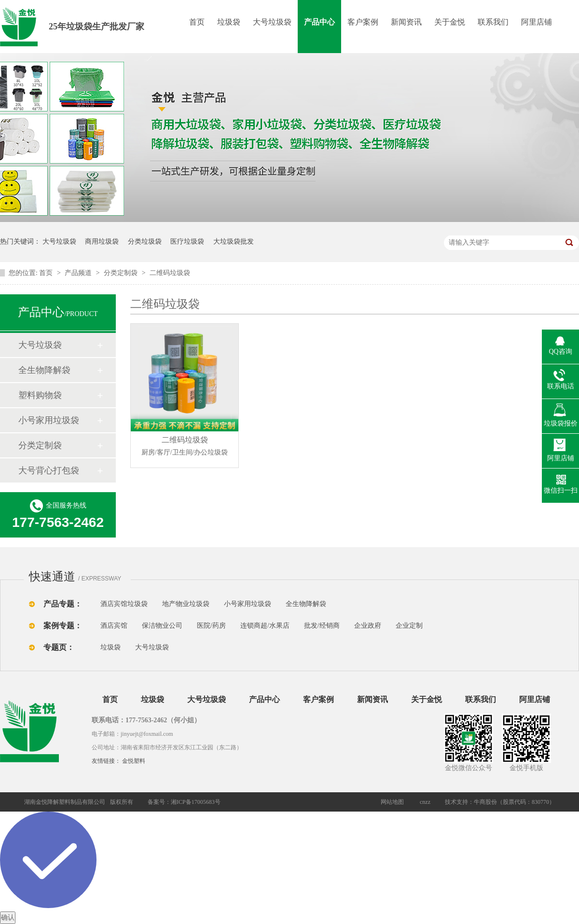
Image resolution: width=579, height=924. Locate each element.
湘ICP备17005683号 (196, 802)
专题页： (59, 647)
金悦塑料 (134, 761)
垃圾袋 (229, 22)
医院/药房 (211, 626)
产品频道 (79, 273)
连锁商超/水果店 (265, 626)
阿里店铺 (537, 22)
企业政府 (368, 626)
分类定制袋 (122, 273)
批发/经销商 (322, 626)
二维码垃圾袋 (170, 273)
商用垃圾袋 (102, 241)
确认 (8, 917)
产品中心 (319, 22)
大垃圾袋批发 (234, 241)
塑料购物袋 (40, 395)
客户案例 (363, 22)
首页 (197, 22)
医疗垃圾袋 (187, 241)
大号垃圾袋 (272, 22)
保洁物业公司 (162, 626)
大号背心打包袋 (49, 470)
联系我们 (493, 22)
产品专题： (63, 604)
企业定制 (409, 626)
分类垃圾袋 (145, 241)
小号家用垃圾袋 (49, 420)
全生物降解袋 (44, 370)
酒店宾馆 (114, 626)
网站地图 (392, 802)
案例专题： (63, 626)
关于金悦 (450, 22)
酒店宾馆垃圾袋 (124, 604)
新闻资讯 (406, 22)
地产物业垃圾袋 (186, 604)
